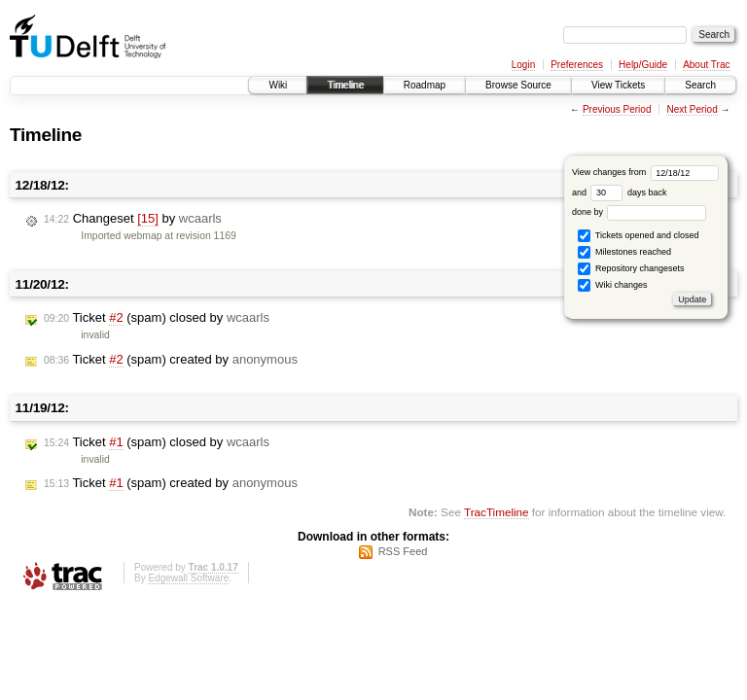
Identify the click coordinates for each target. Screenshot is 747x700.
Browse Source (518, 85)
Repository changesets (631, 269)
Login (523, 65)
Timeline (345, 85)
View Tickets (618, 85)
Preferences (577, 65)
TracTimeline (497, 512)
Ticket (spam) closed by (157, 318)
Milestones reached (624, 252)
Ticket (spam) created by (171, 360)
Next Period (692, 109)
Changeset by (133, 219)
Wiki (278, 85)
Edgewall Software (188, 578)
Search (700, 85)
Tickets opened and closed (638, 236)
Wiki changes (612, 285)
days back (628, 192)
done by (640, 212)
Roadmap (425, 85)
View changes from (645, 172)
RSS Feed (403, 551)
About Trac (706, 65)
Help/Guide (643, 65)
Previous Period (617, 109)
